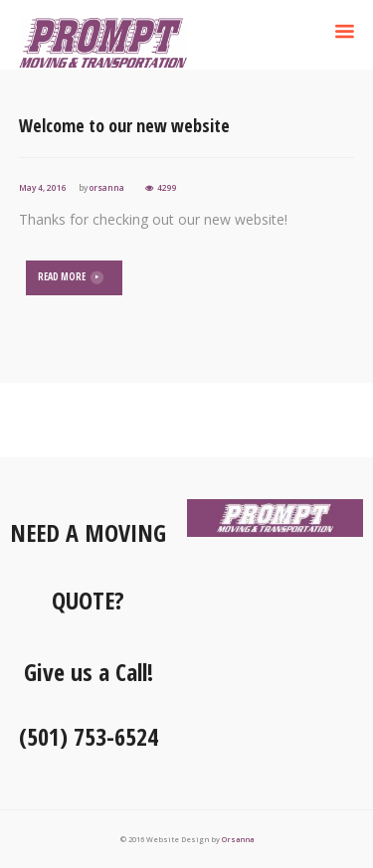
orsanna (107, 187)
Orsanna (238, 839)
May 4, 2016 (43, 187)
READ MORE (62, 277)
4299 (167, 187)
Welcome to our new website (124, 125)
